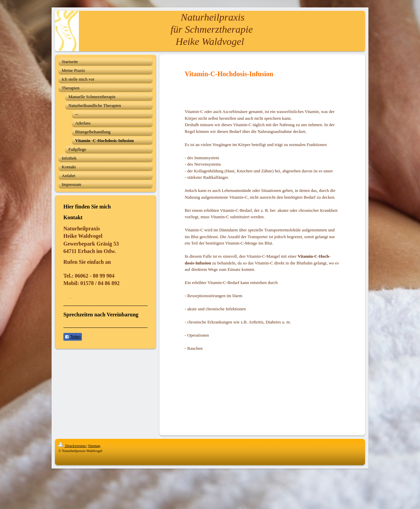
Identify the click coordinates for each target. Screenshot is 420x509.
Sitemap (94, 446)
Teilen (73, 337)
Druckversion (72, 446)
